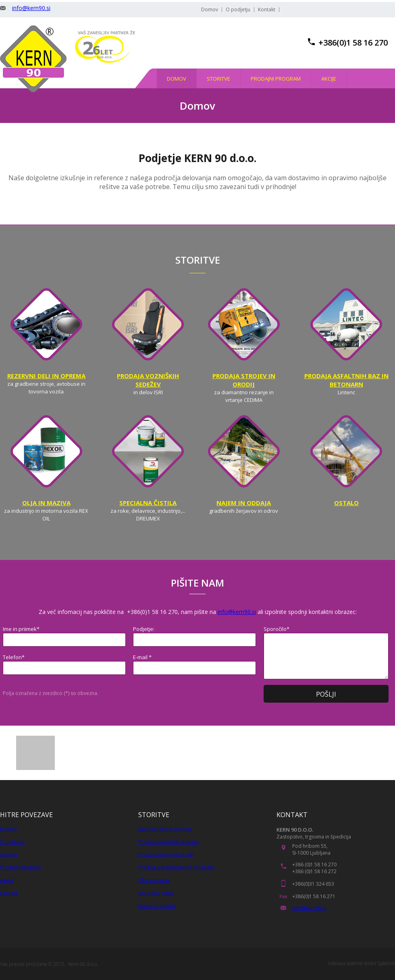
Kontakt (9, 893)
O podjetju (12, 842)
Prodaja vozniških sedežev (168, 842)
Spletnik (386, 963)
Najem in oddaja (157, 906)
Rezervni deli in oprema (165, 829)
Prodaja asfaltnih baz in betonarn (176, 867)
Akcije (7, 880)
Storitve (9, 854)
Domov (8, 829)
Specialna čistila (156, 893)
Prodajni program (21, 867)
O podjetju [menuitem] (238, 10)
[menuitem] (177, 78)
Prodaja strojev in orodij (166, 854)
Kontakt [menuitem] (267, 10)
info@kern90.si (31, 8)
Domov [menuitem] (210, 10)
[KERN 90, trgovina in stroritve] (33, 59)
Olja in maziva (154, 880)
